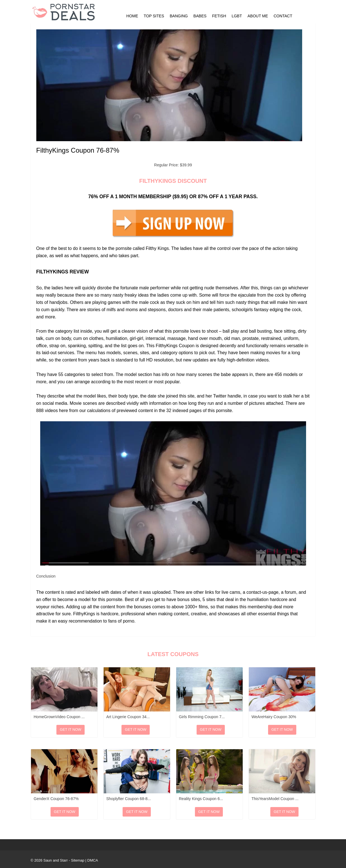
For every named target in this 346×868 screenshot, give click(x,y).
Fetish (219, 16)
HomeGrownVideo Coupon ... (59, 717)
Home (132, 16)
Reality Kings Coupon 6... (201, 799)
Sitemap (78, 860)
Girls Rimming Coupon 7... (202, 717)
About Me (258, 16)
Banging (179, 16)
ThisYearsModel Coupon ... (275, 799)
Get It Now (71, 729)
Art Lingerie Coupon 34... (128, 717)
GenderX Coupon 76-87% (56, 799)
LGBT (237, 16)
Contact (283, 16)
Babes (200, 16)
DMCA (93, 860)
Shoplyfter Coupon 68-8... (129, 799)
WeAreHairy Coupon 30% (274, 717)
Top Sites (154, 16)
